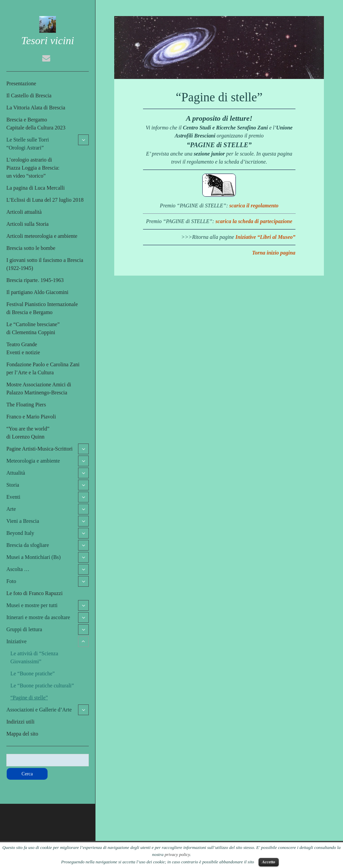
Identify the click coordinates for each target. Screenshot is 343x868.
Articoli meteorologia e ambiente (42, 236)
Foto (11, 581)
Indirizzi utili (20, 722)
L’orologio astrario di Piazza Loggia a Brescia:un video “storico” (33, 168)
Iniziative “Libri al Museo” (265, 237)
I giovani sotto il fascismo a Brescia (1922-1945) (45, 264)
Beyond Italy (20, 533)
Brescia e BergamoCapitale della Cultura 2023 (36, 124)
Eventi (13, 497)
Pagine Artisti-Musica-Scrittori (40, 449)
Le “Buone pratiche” (32, 673)
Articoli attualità (24, 212)
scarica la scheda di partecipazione (254, 221)
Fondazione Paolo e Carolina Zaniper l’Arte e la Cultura (43, 368)
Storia (13, 485)
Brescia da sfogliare (28, 545)
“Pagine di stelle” (29, 698)
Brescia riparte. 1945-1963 (35, 280)
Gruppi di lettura (24, 629)
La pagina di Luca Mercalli (36, 188)
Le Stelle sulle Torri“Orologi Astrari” (28, 144)
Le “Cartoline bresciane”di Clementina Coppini (33, 328)
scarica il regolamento (254, 206)
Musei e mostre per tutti (32, 605)
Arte (11, 509)
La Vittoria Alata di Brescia (36, 108)
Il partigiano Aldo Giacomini (37, 292)
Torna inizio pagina (274, 253)
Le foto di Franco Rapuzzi (35, 593)
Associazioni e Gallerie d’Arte (39, 710)
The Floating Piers (26, 405)
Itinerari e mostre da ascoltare (38, 617)
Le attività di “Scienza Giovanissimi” (34, 657)
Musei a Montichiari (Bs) (33, 557)
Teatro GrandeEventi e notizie (23, 348)
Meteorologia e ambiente (33, 461)
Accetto (269, 862)
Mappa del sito (22, 734)
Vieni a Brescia (23, 521)
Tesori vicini (48, 40)
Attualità (16, 473)
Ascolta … (18, 569)
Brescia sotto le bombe (31, 248)
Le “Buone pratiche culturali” (42, 686)
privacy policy (177, 854)
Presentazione (21, 83)
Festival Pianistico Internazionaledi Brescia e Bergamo (42, 308)
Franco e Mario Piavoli (31, 417)
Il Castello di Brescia (29, 95)
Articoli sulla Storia (27, 224)
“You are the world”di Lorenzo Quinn (28, 433)
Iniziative (16, 641)
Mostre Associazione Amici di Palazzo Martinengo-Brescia (39, 389)
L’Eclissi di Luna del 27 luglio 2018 (45, 200)
